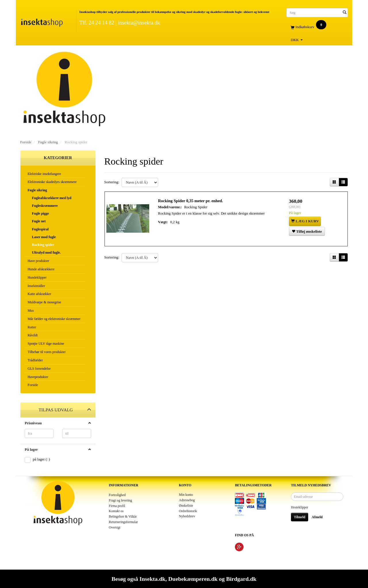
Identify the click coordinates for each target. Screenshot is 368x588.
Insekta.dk (152, 579)
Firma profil (117, 506)
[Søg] (345, 12)
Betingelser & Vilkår (123, 517)
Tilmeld (300, 517)
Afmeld (317, 517)
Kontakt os (116, 511)
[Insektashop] (42, 21)
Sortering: (112, 182)
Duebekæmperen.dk (193, 579)
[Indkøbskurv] (317, 27)
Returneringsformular (123, 522)
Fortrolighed (117, 495)
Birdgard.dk (241, 579)
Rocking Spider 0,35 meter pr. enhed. (192, 202)
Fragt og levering (121, 501)
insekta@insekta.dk (139, 23)
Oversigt (115, 528)
